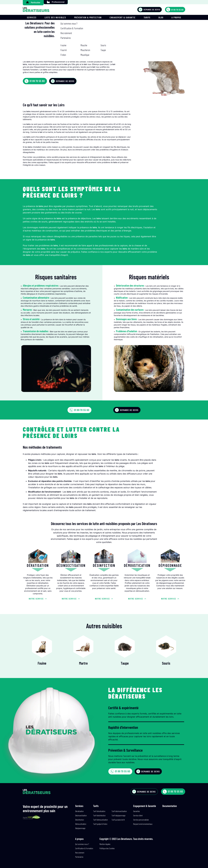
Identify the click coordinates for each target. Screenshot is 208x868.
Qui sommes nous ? (82, 844)
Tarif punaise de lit (118, 820)
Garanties (136, 811)
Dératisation (79, 811)
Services (32, 17)
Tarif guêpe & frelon (100, 824)
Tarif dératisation (99, 811)
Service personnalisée (141, 820)
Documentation (170, 806)
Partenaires (79, 857)
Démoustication (81, 824)
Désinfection (80, 820)
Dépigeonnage (80, 828)
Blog (161, 17)
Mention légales (105, 844)
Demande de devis (149, 10)
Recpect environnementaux (143, 824)
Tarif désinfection (99, 815)
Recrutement (80, 853)
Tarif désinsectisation (119, 811)
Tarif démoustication (100, 820)
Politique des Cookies (107, 848)
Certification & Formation (84, 848)
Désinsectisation (81, 815)
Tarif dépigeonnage (118, 815)
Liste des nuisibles (55, 17)
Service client (138, 815)
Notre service (38, 599)
